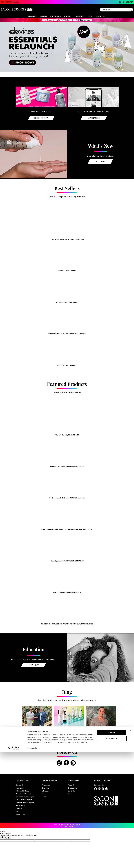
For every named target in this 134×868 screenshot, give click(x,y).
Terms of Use (20, 814)
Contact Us (20, 785)
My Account (20, 788)
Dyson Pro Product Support (25, 797)
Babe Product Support (23, 794)
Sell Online (72, 791)
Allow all (112, 848)
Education (79, 16)
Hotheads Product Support (25, 803)
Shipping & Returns (22, 791)
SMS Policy (20, 808)
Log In (122, 2)
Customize (112, 854)
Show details (32, 864)
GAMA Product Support (24, 800)
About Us (32, 16)
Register (129, 2)
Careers (71, 794)
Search (131, 10)
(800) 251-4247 (100, 785)
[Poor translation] (8, 838)
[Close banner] (131, 846)
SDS (17, 811)
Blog (90, 16)
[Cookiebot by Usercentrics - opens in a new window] (14, 864)
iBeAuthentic (69, 826)
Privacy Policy (21, 806)
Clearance (45, 788)
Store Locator (73, 788)
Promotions (46, 785)
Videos (44, 797)
